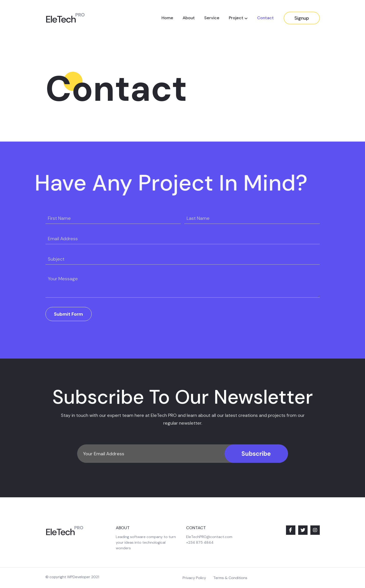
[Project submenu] (246, 18)
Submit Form (68, 314)
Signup (302, 18)
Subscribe (256, 464)
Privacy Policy (194, 578)
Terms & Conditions (230, 578)
